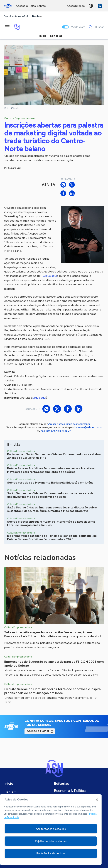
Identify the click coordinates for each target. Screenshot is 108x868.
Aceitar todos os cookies (51, 829)
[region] (51, 830)
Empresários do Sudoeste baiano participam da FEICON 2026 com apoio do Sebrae (54, 664)
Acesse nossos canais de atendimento (69, 424)
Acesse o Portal (38, 731)
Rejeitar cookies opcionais (51, 841)
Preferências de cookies (51, 853)
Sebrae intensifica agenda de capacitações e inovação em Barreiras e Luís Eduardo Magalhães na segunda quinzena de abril (53, 634)
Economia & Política (70, 791)
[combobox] (37, 17)
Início (43, 36)
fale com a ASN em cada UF (56, 431)
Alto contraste (91, 6)
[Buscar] (95, 27)
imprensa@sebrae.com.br (88, 427)
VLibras (100, 6)
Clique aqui (50, 276)
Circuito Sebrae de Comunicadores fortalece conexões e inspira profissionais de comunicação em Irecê (52, 691)
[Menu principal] (7, 27)
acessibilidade (76, 6)
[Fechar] (97, 800)
